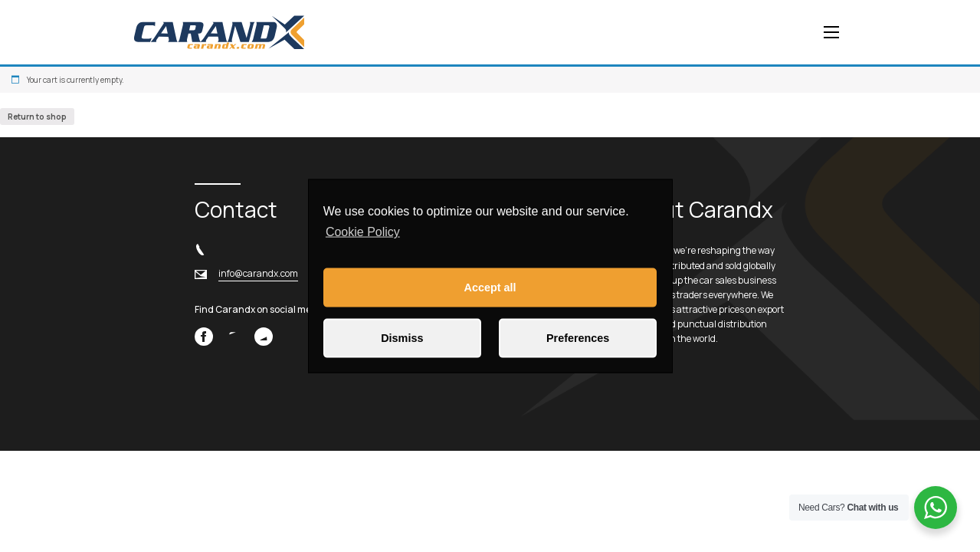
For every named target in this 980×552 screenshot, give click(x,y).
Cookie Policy (363, 232)
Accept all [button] (490, 287)
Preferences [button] (578, 338)
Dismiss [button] (402, 338)
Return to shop (37, 117)
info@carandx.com (258, 273)
